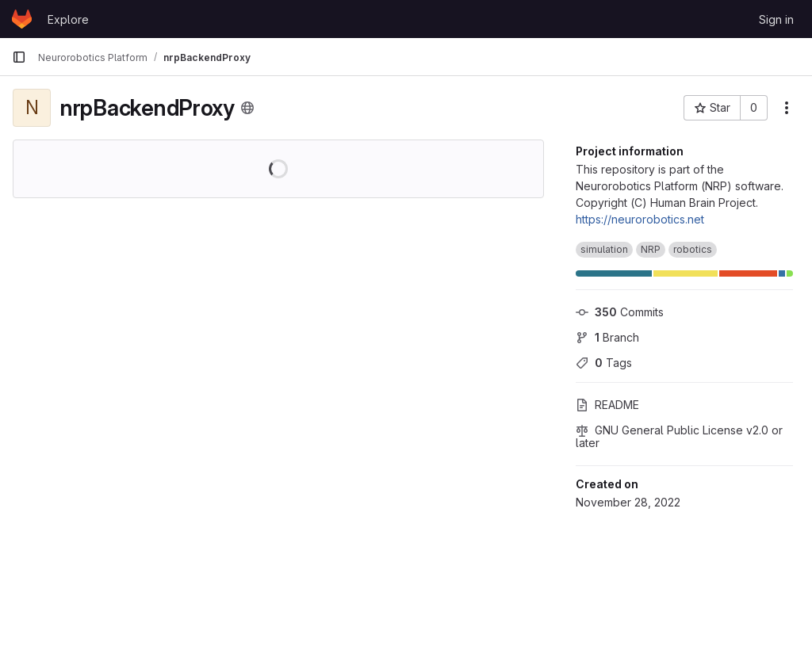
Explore (68, 19)
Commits (620, 312)
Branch (607, 337)
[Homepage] (22, 19)
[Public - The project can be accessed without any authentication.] (247, 108)
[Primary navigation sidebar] (19, 57)
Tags (604, 363)
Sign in (776, 19)
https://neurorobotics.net (640, 219)
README (607, 405)
